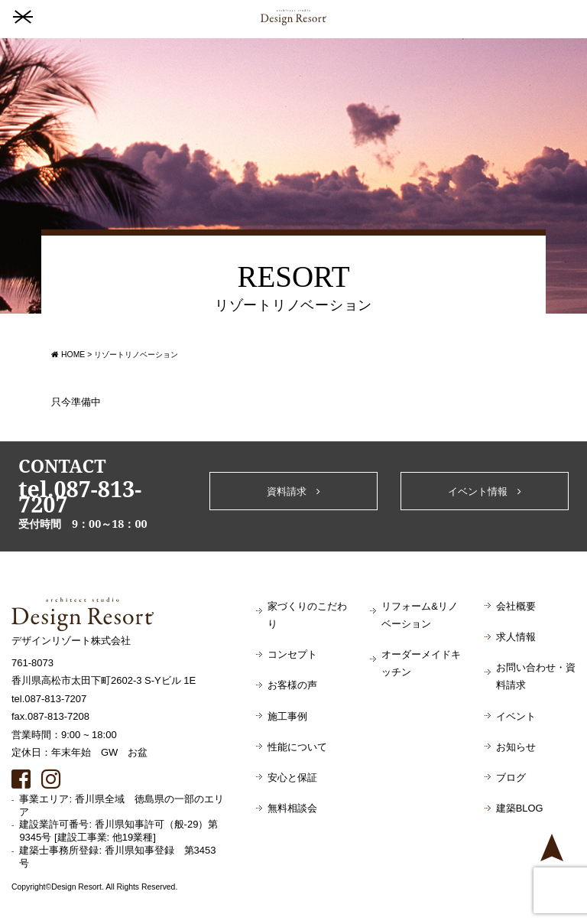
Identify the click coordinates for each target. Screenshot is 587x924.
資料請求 (293, 491)
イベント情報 (485, 491)
